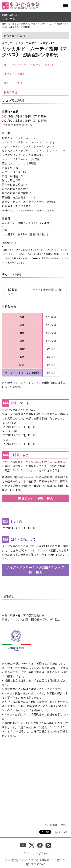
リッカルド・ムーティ (23, 138)
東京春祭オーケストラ (26, 197)
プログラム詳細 (16, 74)
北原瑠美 (31, 163)
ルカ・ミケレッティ (43, 142)
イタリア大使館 (19, 619)
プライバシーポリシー (36, 853)
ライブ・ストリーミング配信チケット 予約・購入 (36, 570)
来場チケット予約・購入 (35, 498)
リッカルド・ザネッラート (39, 146)
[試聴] (5, 230)
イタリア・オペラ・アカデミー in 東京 (30, 65)
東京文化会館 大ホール (19, 125)
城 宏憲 (35, 159)
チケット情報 (14, 83)
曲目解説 (12, 92)
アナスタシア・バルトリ (51, 151)
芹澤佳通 (36, 155)
